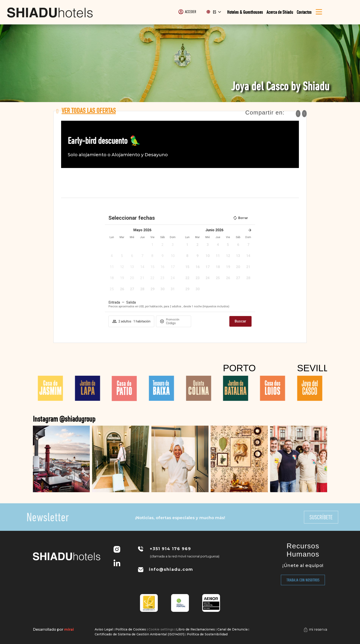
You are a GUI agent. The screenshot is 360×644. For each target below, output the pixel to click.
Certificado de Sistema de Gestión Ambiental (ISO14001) (140, 634)
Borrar (240, 218)
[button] (152, 246)
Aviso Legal (104, 629)
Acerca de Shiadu (280, 12)
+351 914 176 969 (170, 549)
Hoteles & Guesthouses (245, 12)
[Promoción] (177, 323)
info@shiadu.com (171, 569)
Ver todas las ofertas (89, 111)
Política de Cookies (131, 629)
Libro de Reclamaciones (196, 629)
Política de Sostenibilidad (207, 634)
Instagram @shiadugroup (102, 419)
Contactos (304, 12)
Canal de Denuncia (232, 629)
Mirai (69, 629)
